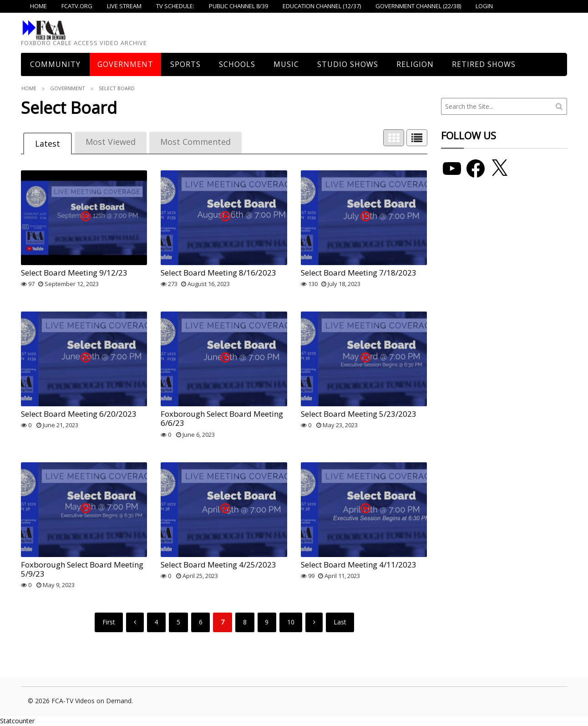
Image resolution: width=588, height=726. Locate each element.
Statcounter (17, 721)
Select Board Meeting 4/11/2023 (359, 565)
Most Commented (195, 142)
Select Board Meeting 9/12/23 (74, 273)
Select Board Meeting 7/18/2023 (359, 273)
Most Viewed (111, 142)
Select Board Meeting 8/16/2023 (218, 273)
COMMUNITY (55, 64)
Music (286, 64)
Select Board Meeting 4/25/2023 (218, 565)
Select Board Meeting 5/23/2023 (359, 414)
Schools (237, 64)
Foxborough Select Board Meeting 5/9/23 (82, 569)
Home (29, 88)
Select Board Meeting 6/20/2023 (79, 414)
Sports (185, 64)
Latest (48, 143)
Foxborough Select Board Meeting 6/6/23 (222, 418)
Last (340, 622)
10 (291, 622)
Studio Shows (348, 64)
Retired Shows (484, 64)
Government (125, 64)
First (109, 622)
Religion (415, 64)
